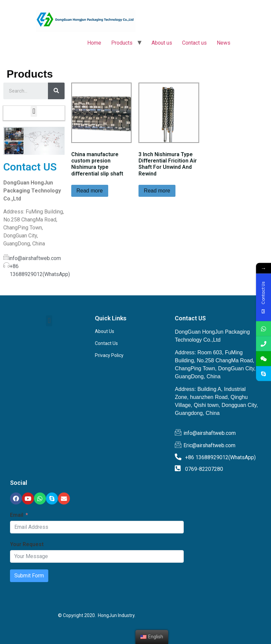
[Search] (56, 91)
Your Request (27, 544)
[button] (34, 111)
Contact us (194, 43)
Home (94, 43)
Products (122, 43)
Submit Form (29, 576)
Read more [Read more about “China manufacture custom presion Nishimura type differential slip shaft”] (90, 191)
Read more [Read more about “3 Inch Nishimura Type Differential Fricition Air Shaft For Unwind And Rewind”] (157, 191)
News (224, 43)
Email (17, 515)
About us (162, 43)
